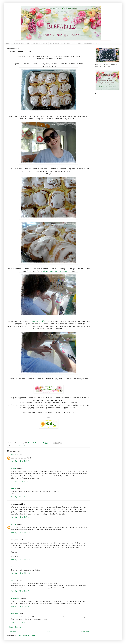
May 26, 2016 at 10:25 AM (21, 533)
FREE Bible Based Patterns (40, 44)
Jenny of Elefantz (18, 567)
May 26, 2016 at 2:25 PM (20, 607)
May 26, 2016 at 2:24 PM (20, 591)
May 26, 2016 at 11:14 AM (21, 573)
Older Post (85, 632)
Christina (15, 614)
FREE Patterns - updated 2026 (20, 44)
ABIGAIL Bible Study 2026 (57, 44)
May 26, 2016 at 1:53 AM (20, 497)
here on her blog (39, 321)
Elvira (14, 488)
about (98, 44)
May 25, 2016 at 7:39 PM (20, 461)
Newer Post (12, 632)
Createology (16, 598)
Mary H (14, 524)
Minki (26, 446)
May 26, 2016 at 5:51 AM (20, 517)
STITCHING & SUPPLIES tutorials (84, 44)
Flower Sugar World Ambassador (56, 271)
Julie (13, 580)
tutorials (70, 44)
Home (7, 44)
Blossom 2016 (18, 446)
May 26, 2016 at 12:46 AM (21, 481)
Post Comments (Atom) (27, 636)
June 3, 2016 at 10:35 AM (21, 622)
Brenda (14, 468)
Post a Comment (15, 627)
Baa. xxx (14, 455)
